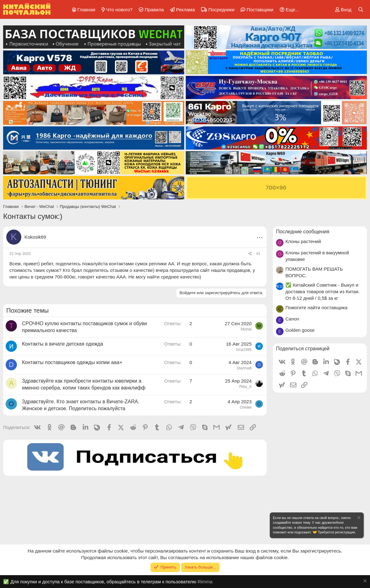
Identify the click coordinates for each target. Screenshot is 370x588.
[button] (288, 10)
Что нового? (119, 10)
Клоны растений (303, 241)
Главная (86, 10)
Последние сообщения (303, 232)
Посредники (221, 10)
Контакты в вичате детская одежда (63, 344)
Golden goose (300, 330)
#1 (258, 254)
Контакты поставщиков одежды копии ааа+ (72, 362)
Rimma (205, 582)
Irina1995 (244, 350)
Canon (292, 319)
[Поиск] (361, 10)
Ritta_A (245, 387)
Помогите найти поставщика (316, 307)
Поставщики (260, 10)
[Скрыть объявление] (358, 519)
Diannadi (244, 368)
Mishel (246, 329)
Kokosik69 (35, 237)
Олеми (246, 407)
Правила (154, 10)
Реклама (185, 10)
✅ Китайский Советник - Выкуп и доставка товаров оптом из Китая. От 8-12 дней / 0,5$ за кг (323, 291)
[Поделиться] (250, 254)
